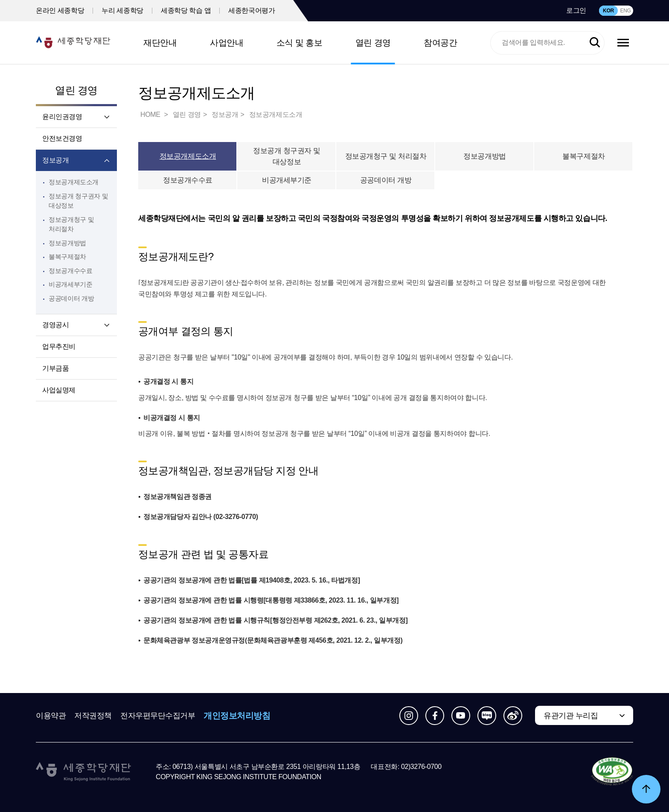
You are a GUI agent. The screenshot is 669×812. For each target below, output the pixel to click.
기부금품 (55, 368)
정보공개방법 (67, 243)
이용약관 (51, 716)
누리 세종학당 (122, 10)
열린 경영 (373, 43)
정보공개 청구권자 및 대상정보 (287, 156)
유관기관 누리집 (571, 716)
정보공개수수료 (70, 271)
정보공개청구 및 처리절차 (386, 156)
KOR (608, 11)
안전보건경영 (62, 138)
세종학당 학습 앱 (186, 10)
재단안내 (160, 43)
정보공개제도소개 (74, 182)
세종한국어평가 (252, 10)
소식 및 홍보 (300, 43)
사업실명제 (59, 390)
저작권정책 (93, 716)
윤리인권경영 (62, 117)
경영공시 (55, 325)
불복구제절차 (67, 257)
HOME (151, 115)
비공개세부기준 (70, 284)
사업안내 (227, 43)
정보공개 (55, 160)
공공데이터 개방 (71, 298)
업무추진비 (59, 347)
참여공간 (440, 43)
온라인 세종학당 (60, 10)
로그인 (576, 10)
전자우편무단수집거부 (158, 716)
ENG (625, 11)
